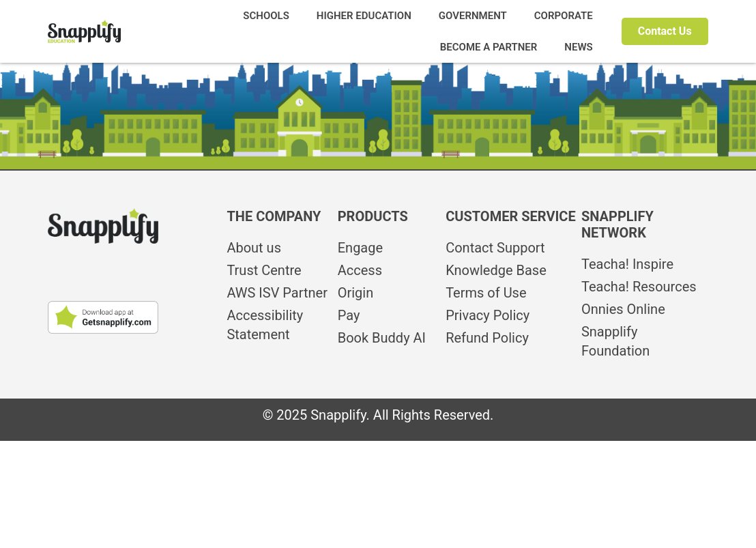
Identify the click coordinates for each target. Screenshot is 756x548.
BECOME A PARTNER (489, 47)
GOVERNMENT (473, 16)
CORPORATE (564, 16)
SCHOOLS (266, 16)
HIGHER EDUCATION (364, 16)
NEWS (578, 47)
